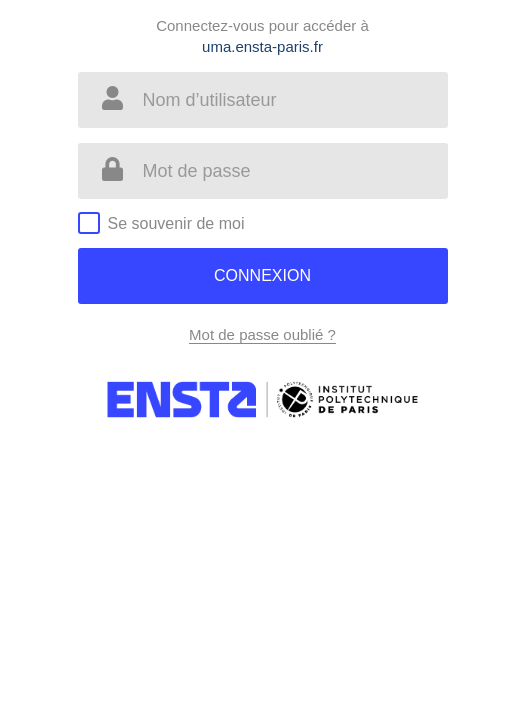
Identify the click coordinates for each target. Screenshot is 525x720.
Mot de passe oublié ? (262, 334)
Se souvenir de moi (176, 223)
